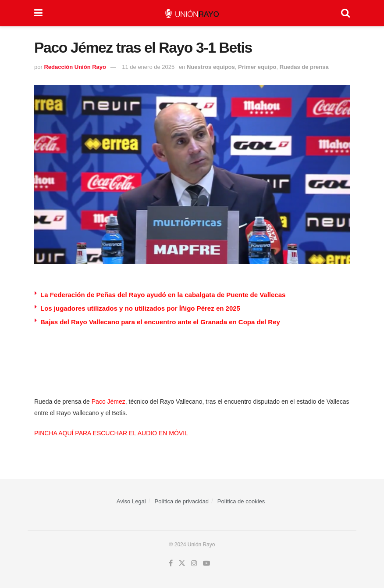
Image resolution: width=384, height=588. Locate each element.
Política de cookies (241, 501)
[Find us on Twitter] (182, 563)
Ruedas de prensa (304, 67)
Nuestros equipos (211, 67)
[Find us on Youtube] (206, 563)
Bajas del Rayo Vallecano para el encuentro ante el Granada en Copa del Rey (160, 322)
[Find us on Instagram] (194, 563)
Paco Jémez (108, 402)
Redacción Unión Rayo (75, 67)
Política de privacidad (182, 501)
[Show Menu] (38, 13)
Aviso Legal (131, 501)
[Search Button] (345, 13)
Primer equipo (257, 67)
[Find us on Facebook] (171, 563)
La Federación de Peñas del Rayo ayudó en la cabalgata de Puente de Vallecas (163, 295)
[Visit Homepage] (192, 13)
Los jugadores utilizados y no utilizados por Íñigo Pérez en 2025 (140, 308)
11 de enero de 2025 (148, 67)
